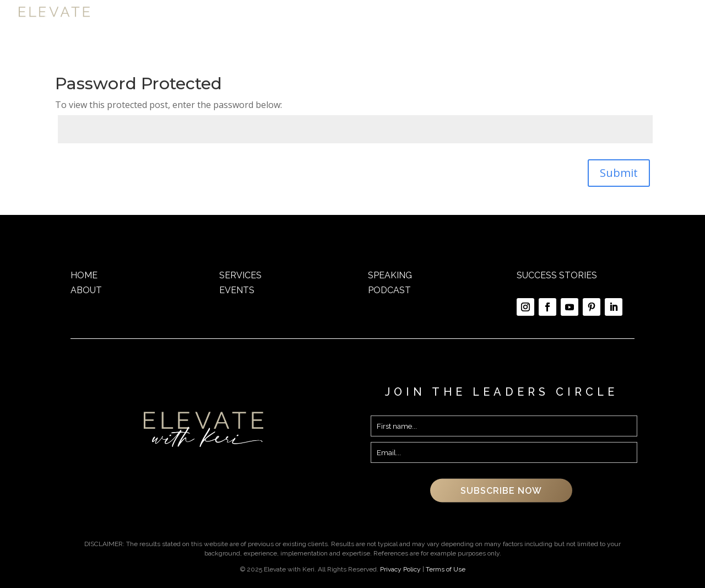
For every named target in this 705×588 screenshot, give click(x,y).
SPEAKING (390, 275)
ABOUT (86, 290)
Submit (619, 173)
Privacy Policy (400, 569)
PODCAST (389, 290)
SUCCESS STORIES (557, 275)
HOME (84, 275)
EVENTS (237, 290)
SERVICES (240, 275)
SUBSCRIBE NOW (501, 491)
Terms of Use (446, 569)
